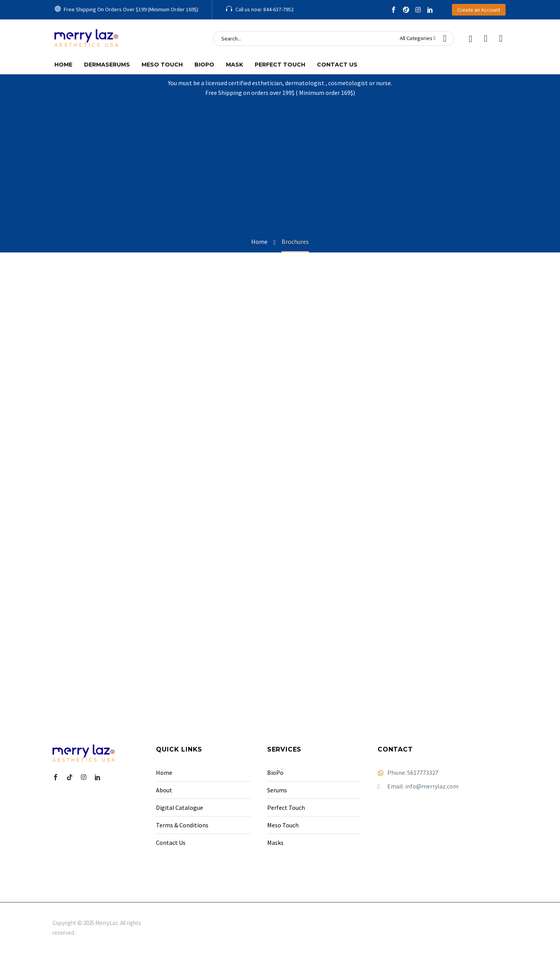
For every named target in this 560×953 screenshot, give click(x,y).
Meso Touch (162, 65)
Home (63, 65)
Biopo (204, 65)
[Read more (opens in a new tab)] (260, 10)
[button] (126, 10)
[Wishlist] (486, 39)
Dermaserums (107, 65)
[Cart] (501, 39)
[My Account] (471, 39)
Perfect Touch (280, 65)
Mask (234, 65)
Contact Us (337, 65)
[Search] (334, 39)
